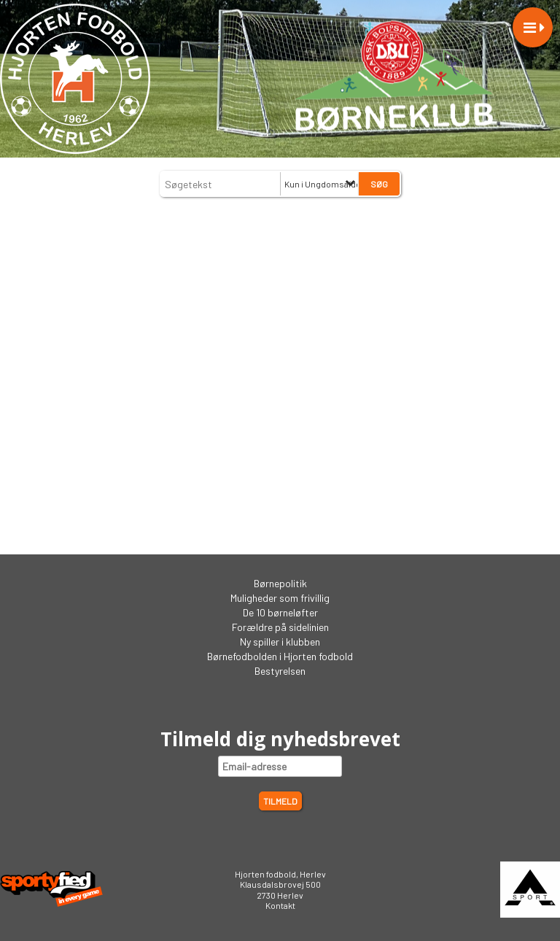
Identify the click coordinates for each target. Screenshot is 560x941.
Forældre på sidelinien (280, 627)
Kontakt (280, 905)
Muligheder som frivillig (280, 598)
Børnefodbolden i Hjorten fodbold (280, 656)
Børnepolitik (280, 583)
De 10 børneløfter (280, 612)
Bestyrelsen (280, 671)
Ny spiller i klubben (280, 642)
